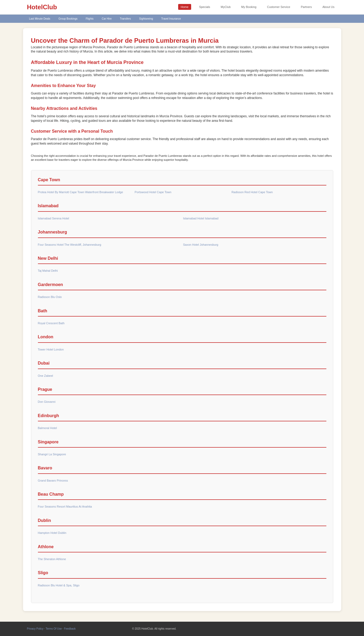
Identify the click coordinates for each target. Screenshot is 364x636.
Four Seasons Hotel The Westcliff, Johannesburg (70, 245)
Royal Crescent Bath (51, 323)
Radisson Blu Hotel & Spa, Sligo (59, 585)
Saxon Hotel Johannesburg (201, 245)
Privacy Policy (35, 629)
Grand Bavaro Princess (53, 481)
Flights (89, 19)
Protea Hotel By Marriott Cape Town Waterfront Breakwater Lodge (81, 192)
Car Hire (107, 19)
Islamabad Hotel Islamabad (201, 218)
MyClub (225, 7)
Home (185, 7)
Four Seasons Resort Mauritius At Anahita (65, 507)
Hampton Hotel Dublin (52, 533)
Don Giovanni (47, 402)
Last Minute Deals (40, 19)
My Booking (249, 7)
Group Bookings (68, 19)
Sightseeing (146, 19)
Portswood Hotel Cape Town (153, 192)
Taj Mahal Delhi (48, 271)
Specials (205, 7)
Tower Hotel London (51, 349)
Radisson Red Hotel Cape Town (252, 192)
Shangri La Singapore (52, 454)
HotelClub (42, 7)
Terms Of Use (54, 629)
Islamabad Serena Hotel (54, 218)
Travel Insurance (171, 19)
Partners (306, 7)
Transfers (125, 19)
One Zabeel (45, 376)
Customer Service (279, 7)
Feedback (70, 629)
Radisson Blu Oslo (50, 297)
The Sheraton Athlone (52, 559)
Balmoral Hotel (47, 428)
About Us (328, 7)
